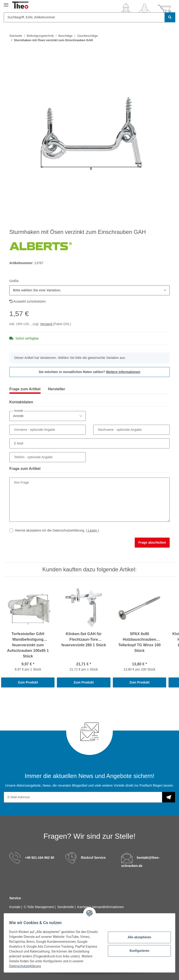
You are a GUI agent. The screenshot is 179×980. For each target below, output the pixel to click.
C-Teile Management (39, 907)
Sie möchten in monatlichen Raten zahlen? (89, 372)
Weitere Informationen (123, 372)
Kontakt (15, 907)
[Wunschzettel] (145, 9)
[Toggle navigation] (6, 3)
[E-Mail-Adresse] (83, 797)
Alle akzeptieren (137, 937)
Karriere (83, 907)
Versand (46, 324)
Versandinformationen (108, 907)
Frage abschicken (152, 542)
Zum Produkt (28, 682)
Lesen (93, 530)
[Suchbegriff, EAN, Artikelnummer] (84, 17)
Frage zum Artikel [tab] (25, 389)
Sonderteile (66, 907)
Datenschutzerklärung (39, 966)
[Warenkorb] (165, 9)
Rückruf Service (93, 858)
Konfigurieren (137, 951)
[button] (126, 9)
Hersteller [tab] (57, 389)
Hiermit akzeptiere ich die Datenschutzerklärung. (57, 530)
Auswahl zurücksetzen (28, 301)
